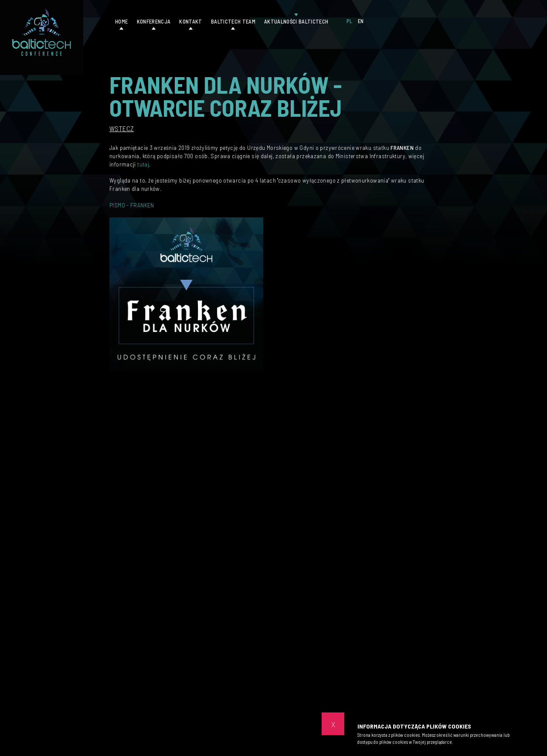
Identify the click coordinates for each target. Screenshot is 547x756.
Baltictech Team (233, 21)
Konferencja (154, 21)
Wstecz (122, 129)
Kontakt (190, 21)
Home (121, 21)
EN (361, 21)
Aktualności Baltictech (296, 21)
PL (350, 21)
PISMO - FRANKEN (132, 205)
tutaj (143, 164)
